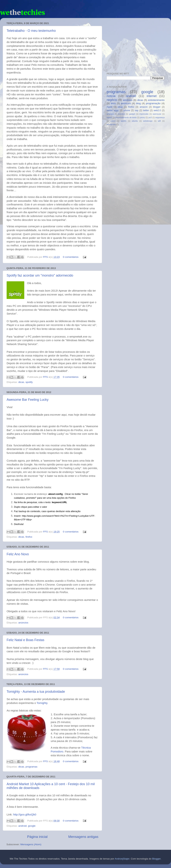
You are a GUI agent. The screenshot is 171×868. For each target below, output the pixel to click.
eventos (122, 114)
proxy (142, 117)
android (23, 826)
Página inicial (37, 837)
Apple (109, 107)
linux (113, 103)
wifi (159, 121)
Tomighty (42, 703)
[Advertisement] (136, 44)
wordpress (111, 124)
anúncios (23, 623)
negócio (112, 100)
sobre (113, 121)
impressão (144, 114)
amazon (144, 107)
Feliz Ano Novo (18, 554)
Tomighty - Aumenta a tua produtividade (36, 692)
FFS (46, 257)
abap (120, 107)
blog (138, 103)
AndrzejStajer (122, 859)
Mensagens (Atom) (31, 844)
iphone (127, 110)
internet (152, 96)
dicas (21, 382)
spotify (29, 382)
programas (32, 767)
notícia (111, 96)
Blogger (156, 859)
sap (137, 110)
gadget (132, 114)
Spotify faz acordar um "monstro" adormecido (40, 275)
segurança (160, 117)
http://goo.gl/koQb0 (25, 815)
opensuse (157, 114)
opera (109, 117)
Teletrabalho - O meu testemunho (31, 31)
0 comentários (71, 257)
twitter (146, 110)
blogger (157, 107)
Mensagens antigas (83, 837)
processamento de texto (126, 117)
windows (128, 100)
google (32, 826)
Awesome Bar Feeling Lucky (28, 400)
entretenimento (156, 100)
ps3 (150, 117)
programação (153, 103)
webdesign (148, 121)
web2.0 (157, 110)
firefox (29, 537)
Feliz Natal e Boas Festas (25, 640)
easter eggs (113, 110)
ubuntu (135, 121)
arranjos (110, 114)
